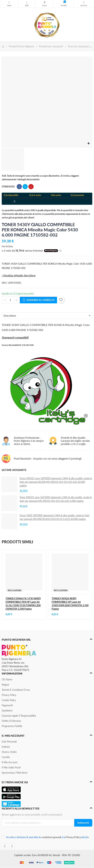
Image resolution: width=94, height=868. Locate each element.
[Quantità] (10, 300)
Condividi (19, 187)
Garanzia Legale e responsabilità (19, 716)
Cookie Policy (9, 700)
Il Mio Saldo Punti (11, 767)
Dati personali (9, 742)
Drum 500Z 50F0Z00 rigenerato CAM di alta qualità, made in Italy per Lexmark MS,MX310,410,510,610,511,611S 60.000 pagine (54, 517)
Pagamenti (7, 705)
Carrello (6, 757)
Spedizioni (7, 710)
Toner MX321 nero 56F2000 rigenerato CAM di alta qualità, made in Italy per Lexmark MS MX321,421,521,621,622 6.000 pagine (56, 499)
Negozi (5, 685)
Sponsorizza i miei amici (15, 773)
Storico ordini (9, 752)
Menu (9, 2)
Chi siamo (7, 679)
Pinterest (31, 187)
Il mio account (10, 762)
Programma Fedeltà (12, 726)
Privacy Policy (9, 695)
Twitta (25, 187)
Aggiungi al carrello (38, 300)
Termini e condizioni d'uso (16, 690)
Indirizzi (6, 747)
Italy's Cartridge (14, 590)
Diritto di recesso (11, 721)
